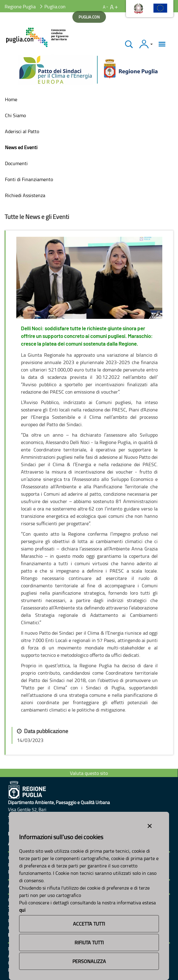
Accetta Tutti (89, 924)
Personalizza (89, 961)
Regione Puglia (20, 6)
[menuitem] (89, 99)
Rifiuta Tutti (89, 942)
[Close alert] (150, 825)
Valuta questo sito (89, 773)
